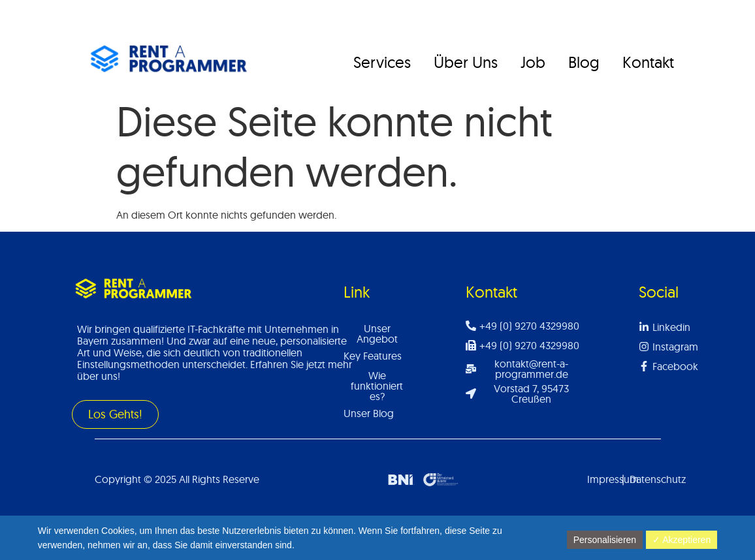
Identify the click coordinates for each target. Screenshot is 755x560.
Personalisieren (605, 540)
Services (382, 62)
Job (533, 62)
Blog (584, 62)
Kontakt (648, 62)
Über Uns (466, 62)
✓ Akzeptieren (682, 540)
